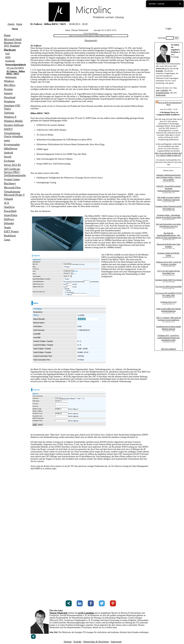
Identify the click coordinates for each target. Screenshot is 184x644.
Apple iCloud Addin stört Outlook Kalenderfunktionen (168, 310)
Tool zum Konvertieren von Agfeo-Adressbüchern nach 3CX (168, 225)
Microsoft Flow (12, 188)
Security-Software (14, 125)
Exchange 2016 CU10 (168, 302)
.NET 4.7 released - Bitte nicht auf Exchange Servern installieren (168, 319)
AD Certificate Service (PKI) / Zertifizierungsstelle (15, 172)
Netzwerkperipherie (16, 65)
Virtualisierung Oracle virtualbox (13, 135)
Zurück (11, 24)
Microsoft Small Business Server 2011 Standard (13, 43)
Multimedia (11, 77)
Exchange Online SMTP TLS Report (169, 280)
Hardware (10, 50)
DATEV (8, 129)
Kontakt (77, 642)
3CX (6, 203)
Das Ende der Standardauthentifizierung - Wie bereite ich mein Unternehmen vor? (168, 235)
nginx (7, 140)
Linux (7, 240)
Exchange (9, 161)
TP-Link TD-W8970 (15, 68)
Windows (9, 81)
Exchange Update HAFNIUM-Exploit (168, 254)
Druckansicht (91, 41)
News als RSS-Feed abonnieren (168, 103)
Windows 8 (10, 117)
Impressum (116, 642)
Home (19, 24)
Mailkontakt (161, 95)
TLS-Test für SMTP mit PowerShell (168, 287)
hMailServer (11, 149)
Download (10, 97)
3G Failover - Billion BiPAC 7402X (16, 73)
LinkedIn (164, 90)
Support (8, 93)
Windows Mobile (13, 121)
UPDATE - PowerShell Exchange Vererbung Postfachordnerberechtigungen (168, 188)
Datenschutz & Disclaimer (96, 642)
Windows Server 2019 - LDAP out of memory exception (168, 263)
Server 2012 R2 (12, 165)
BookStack (10, 236)
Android (8, 153)
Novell (8, 157)
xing (158, 90)
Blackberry (10, 184)
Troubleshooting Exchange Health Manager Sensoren (168, 328)
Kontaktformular (163, 93)
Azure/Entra (11, 215)
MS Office (10, 85)
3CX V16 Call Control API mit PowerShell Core (168, 272)
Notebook (10, 61)
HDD (8, 57)
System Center (12, 179)
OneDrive (9, 207)
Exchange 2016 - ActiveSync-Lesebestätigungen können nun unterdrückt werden (169, 338)
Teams (7, 227)
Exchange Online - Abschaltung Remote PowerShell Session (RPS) (168, 216)
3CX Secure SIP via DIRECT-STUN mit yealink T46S (168, 294)
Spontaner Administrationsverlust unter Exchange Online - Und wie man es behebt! (168, 177)
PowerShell (10, 211)
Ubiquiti (8, 199)
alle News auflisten (168, 349)
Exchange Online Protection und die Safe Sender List (168, 207)
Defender (9, 223)
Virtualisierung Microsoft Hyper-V (14, 193)
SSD (7, 54)
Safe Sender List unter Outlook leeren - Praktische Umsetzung (168, 199)
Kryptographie (12, 145)
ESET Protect (11, 232)
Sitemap (68, 642)
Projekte (8, 89)
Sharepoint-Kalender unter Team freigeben (169, 245)
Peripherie (9, 101)
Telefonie (9, 113)
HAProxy (9, 219)
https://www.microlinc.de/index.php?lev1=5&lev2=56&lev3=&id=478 (168, 154)
